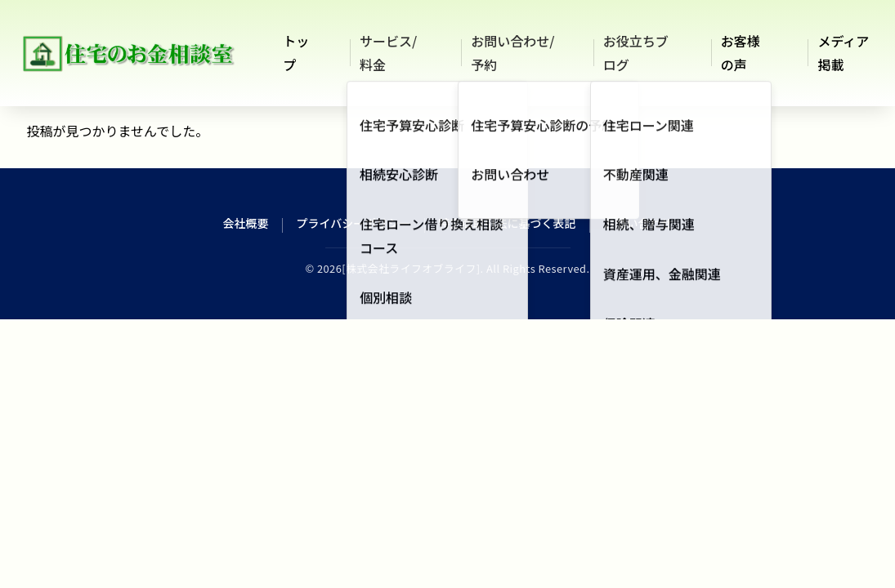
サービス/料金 (388, 53)
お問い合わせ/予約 (512, 53)
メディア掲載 (843, 53)
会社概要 (246, 223)
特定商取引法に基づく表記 (507, 223)
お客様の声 (741, 53)
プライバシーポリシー (354, 223)
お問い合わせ (638, 223)
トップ (296, 53)
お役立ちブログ (636, 53)
